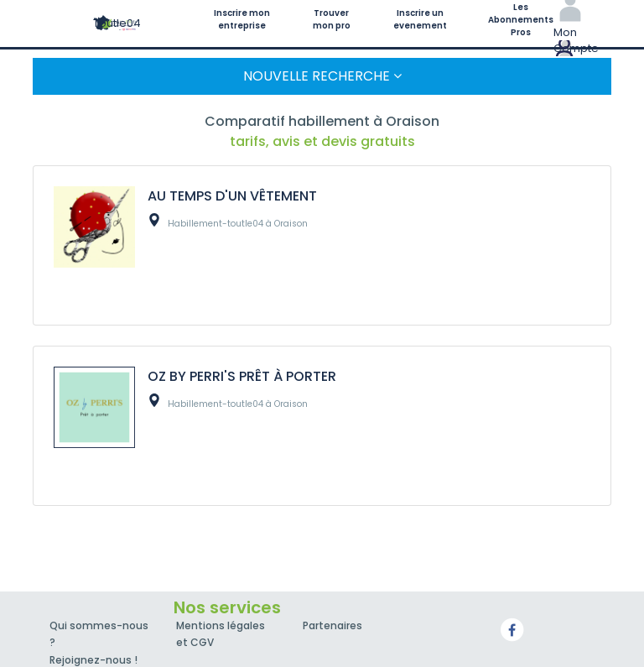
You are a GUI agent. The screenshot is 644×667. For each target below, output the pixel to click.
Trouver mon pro (332, 19)
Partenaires (332, 625)
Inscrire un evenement (420, 19)
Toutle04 (117, 23)
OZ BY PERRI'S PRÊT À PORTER (242, 376)
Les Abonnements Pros (521, 20)
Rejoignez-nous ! (93, 660)
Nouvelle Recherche (322, 76)
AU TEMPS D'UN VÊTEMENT (232, 196)
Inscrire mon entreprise (242, 19)
